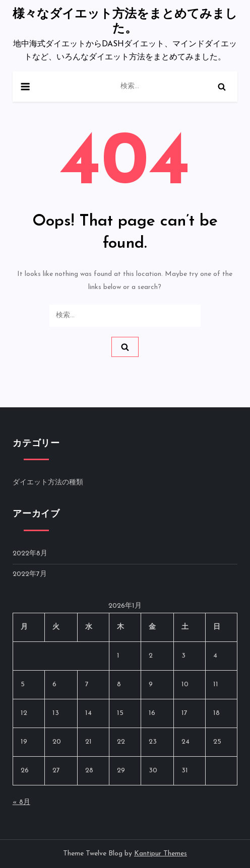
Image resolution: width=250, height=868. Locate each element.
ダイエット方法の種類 (48, 483)
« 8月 (21, 802)
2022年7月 (30, 574)
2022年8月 (30, 554)
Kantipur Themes (161, 854)
